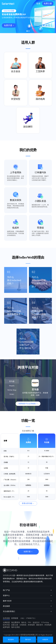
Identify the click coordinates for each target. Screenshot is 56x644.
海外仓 (24, 622)
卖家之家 (15, 625)
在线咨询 (45, 640)
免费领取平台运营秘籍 (27, 404)
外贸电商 (48, 625)
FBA (30, 622)
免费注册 (49, 4)
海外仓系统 (16, 627)
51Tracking (45, 622)
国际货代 (40, 625)
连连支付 (36, 622)
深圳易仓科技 (8, 575)
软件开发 (6, 625)
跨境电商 (31, 625)
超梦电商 (6, 627)
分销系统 (23, 625)
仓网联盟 (6, 622)
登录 (39, 4)
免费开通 (9, 25)
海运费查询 (16, 622)
